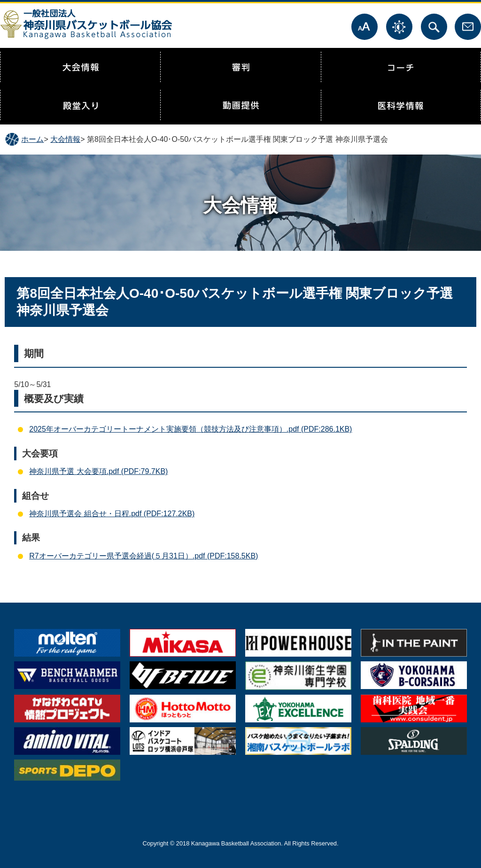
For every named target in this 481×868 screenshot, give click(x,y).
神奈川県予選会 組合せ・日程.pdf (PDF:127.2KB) (112, 514)
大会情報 (65, 139)
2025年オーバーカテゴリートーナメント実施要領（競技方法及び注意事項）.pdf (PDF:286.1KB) (190, 429)
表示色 (399, 27)
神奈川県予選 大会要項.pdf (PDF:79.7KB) (98, 471)
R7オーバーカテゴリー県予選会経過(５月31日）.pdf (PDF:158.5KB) (144, 556)
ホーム (32, 139)
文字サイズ (365, 27)
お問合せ (468, 27)
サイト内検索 (434, 27)
